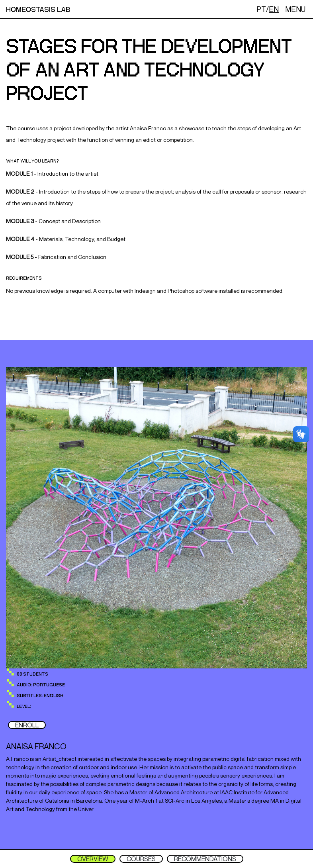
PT (261, 9)
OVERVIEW (93, 859)
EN (274, 9)
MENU (295, 9)
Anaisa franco (36, 746)
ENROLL (27, 725)
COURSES (141, 859)
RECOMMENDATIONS (205, 859)
